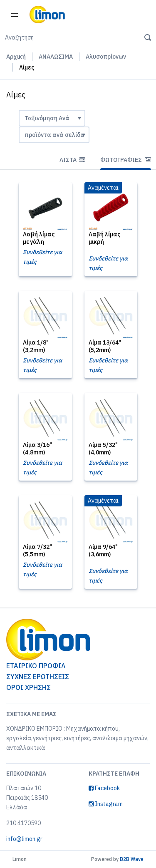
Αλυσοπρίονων (106, 57)
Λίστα (72, 160)
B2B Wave (132, 859)
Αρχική (16, 57)
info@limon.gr (24, 839)
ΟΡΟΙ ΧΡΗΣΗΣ (28, 687)
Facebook (104, 788)
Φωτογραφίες (126, 160)
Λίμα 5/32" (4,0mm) (103, 449)
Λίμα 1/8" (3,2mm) (36, 346)
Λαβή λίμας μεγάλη (39, 238)
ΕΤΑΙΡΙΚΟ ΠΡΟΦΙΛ (36, 666)
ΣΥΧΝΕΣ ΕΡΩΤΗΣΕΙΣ (38, 677)
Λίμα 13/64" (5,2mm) (105, 346)
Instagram (106, 804)
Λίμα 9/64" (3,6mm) (103, 551)
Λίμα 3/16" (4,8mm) (37, 449)
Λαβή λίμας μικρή (104, 238)
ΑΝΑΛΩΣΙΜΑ (56, 57)
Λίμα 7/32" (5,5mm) (37, 551)
